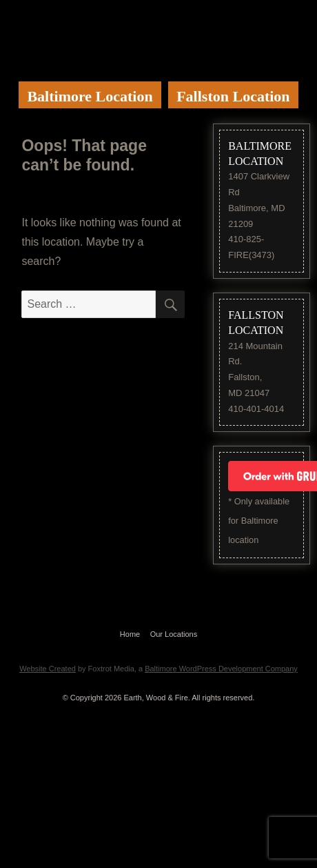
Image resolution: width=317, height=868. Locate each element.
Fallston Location (233, 96)
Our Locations (174, 634)
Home (130, 634)
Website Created (48, 669)
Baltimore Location (90, 96)
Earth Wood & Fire (151, 35)
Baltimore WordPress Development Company (221, 669)
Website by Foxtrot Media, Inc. (159, 651)
